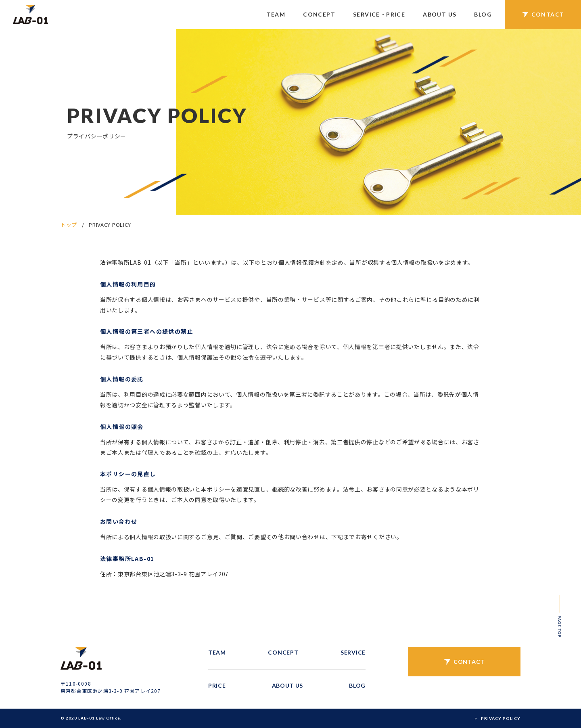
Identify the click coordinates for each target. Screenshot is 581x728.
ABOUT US (440, 14)
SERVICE (353, 652)
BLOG (483, 14)
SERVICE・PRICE (379, 14)
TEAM (276, 14)
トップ (69, 225)
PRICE (217, 685)
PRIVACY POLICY (501, 718)
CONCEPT (319, 14)
